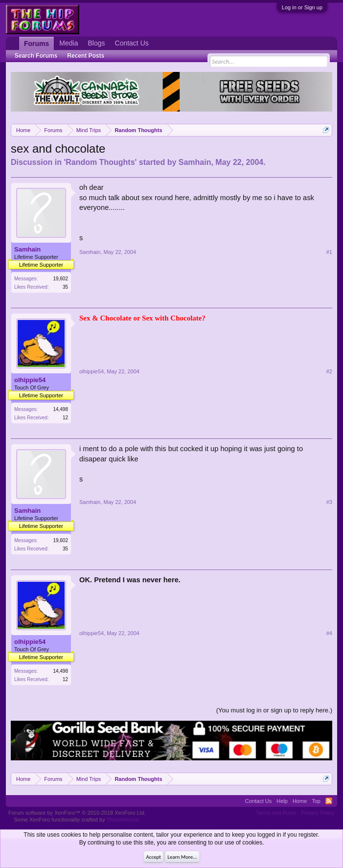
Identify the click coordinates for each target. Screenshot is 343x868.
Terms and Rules (276, 813)
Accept (153, 857)
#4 (329, 633)
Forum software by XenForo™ (77, 813)
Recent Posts (86, 56)
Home (300, 801)
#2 (329, 371)
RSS (329, 801)
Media (69, 43)
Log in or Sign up (302, 7)
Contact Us (132, 43)
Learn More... (182, 857)
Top (316, 801)
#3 (329, 502)
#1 (329, 252)
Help (282, 801)
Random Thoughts (100, 162)
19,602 (60, 279)
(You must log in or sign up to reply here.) (274, 710)
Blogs (96, 43)
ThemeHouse (123, 820)
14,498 (60, 409)
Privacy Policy (318, 813)
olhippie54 (30, 380)
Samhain (195, 162)
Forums (36, 44)
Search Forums (36, 56)
